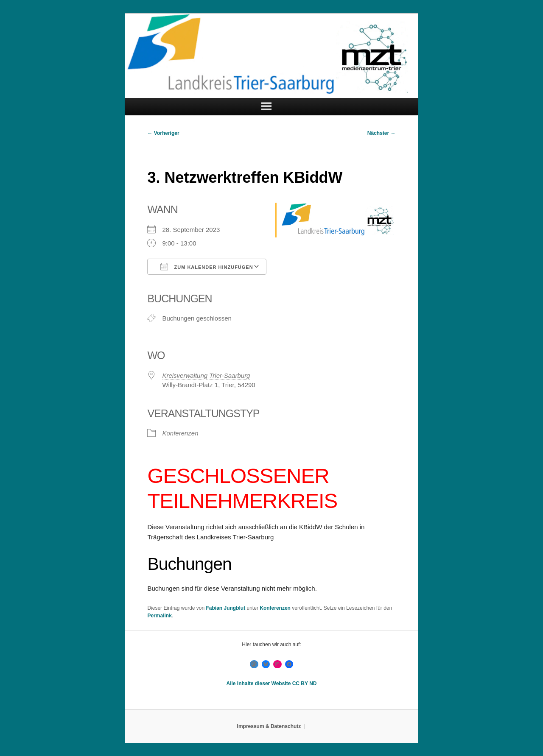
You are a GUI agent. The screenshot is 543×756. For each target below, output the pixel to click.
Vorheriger (163, 133)
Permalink (159, 616)
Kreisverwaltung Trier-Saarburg (206, 375)
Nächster (382, 133)
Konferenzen (180, 433)
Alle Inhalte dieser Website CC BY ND (272, 683)
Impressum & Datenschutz (269, 726)
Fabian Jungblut (226, 608)
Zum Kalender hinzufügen (207, 267)
